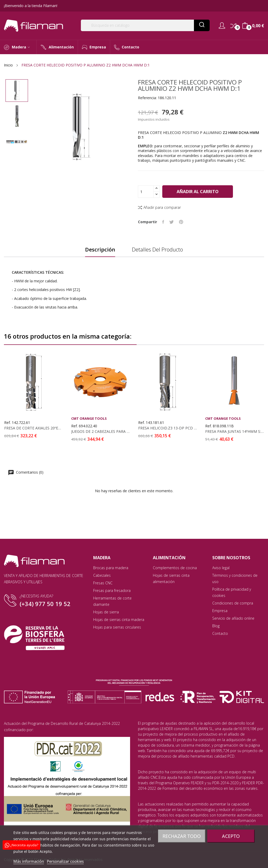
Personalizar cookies (65, 861)
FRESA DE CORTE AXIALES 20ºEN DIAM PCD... (33, 428)
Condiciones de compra (233, 603)
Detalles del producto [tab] (157, 250)
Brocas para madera (111, 568)
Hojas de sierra (106, 612)
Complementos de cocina (175, 568)
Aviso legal (221, 568)
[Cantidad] (146, 192)
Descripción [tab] (100, 250)
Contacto (220, 633)
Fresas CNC (103, 583)
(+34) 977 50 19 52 (45, 604)
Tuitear (172, 222)
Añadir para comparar (159, 207)
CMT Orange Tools (89, 419)
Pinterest (181, 222)
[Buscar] (145, 25)
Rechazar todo (182, 836)
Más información (29, 861)
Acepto (231, 836)
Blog (216, 626)
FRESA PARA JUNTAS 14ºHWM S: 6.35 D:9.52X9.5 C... (234, 432)
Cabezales (102, 575)
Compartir (163, 222)
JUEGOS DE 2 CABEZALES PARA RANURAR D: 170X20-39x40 (100, 432)
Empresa (220, 611)
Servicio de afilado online (233, 618)
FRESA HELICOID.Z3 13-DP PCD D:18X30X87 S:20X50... (167, 428)
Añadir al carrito (198, 192)
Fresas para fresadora (112, 590)
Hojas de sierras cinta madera (119, 620)
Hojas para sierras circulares (117, 627)
